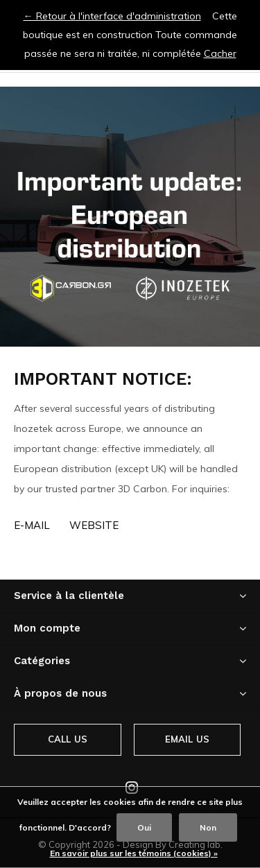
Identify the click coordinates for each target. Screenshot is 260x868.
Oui (144, 827)
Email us (187, 739)
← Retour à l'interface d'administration (112, 16)
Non (208, 827)
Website (94, 525)
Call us (68, 739)
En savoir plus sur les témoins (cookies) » (134, 853)
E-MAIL (32, 525)
